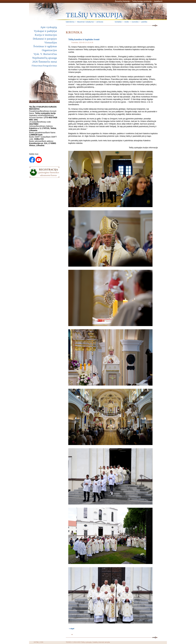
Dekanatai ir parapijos (45, 39)
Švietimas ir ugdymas (45, 46)
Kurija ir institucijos (46, 35)
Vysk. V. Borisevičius (45, 54)
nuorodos (135, 22)
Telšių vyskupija (86, 642)
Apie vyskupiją (49, 27)
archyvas (100, 22)
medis (127, 22)
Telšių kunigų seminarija (142, 1)
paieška (144, 22)
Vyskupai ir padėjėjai (45, 31)
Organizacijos (49, 50)
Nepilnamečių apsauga (45, 58)
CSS (42, 642)
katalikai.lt (158, 1)
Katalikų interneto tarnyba (101, 642)
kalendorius (70, 22)
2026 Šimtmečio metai (45, 62)
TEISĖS (69, 642)
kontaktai (118, 22)
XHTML (36, 642)
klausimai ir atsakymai (85, 22)
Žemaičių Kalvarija (122, 1)
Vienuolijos (51, 43)
